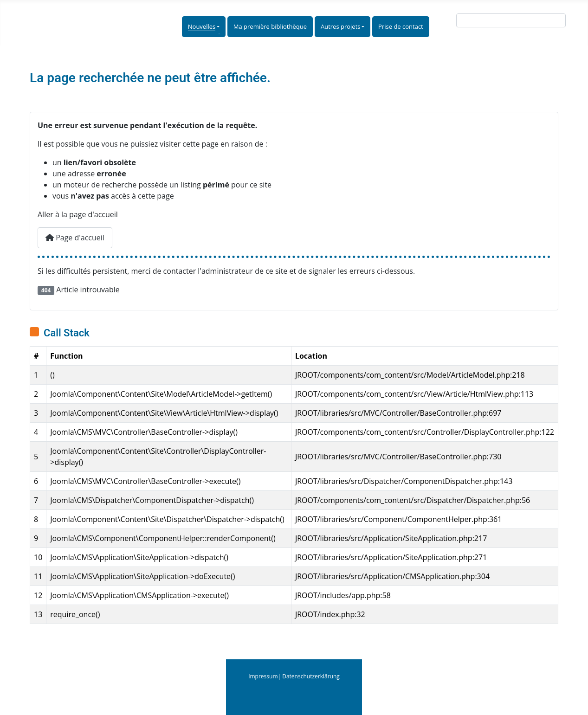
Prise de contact (401, 26)
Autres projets (341, 26)
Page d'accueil (75, 238)
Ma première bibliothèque (270, 26)
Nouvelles (202, 26)
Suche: (442, 22)
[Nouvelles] (217, 27)
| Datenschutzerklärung (309, 676)
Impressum (263, 676)
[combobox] (511, 20)
